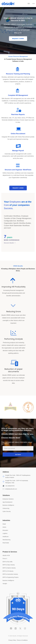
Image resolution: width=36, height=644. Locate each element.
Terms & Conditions (22, 640)
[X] (20, 628)
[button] (18, 39)
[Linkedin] (16, 628)
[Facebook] (11, 628)
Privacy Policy (12, 640)
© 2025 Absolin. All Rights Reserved (18, 636)
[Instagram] (25, 628)
